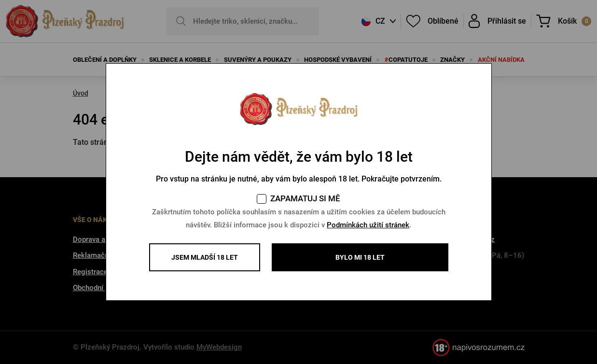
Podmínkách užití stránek (368, 225)
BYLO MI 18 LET (360, 257)
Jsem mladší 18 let (205, 257)
